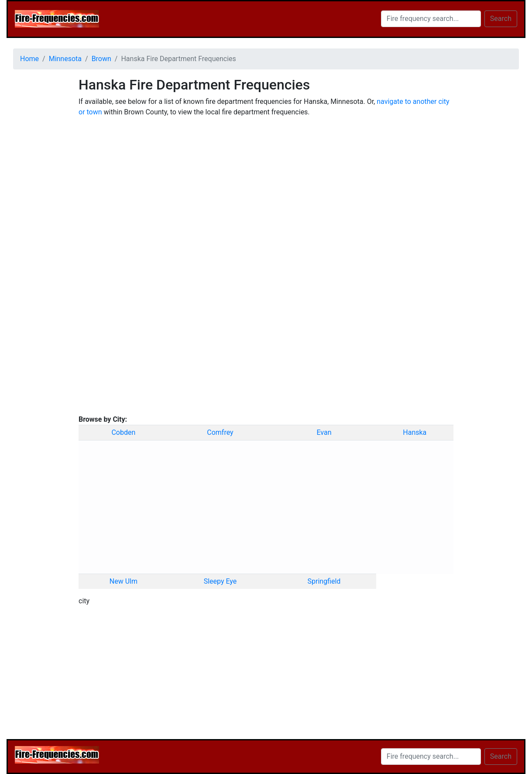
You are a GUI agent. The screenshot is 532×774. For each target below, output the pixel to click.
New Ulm (124, 581)
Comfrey (220, 432)
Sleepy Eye (220, 581)
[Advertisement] (39, 207)
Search (501, 19)
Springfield (324, 581)
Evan (324, 432)
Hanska (415, 432)
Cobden (123, 432)
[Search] (431, 19)
